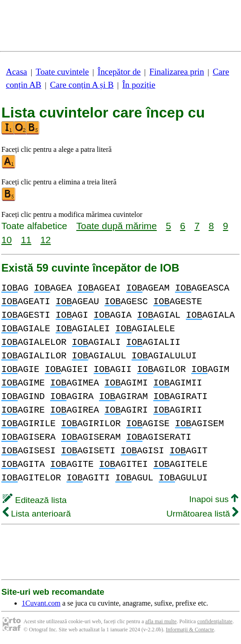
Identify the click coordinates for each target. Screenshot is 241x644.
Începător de (119, 72)
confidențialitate (215, 621)
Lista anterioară (37, 514)
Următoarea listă (202, 514)
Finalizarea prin (177, 72)
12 (45, 240)
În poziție (139, 85)
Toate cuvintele (62, 72)
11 (26, 240)
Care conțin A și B (82, 85)
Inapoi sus (214, 499)
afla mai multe (161, 621)
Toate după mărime (117, 226)
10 (7, 240)
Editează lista (35, 500)
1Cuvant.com (41, 603)
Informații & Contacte (190, 630)
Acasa (17, 72)
